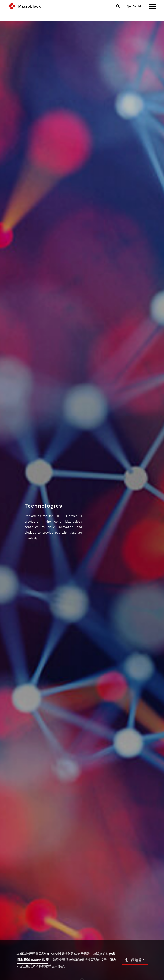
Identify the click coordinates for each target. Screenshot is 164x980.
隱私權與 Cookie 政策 (33, 960)
